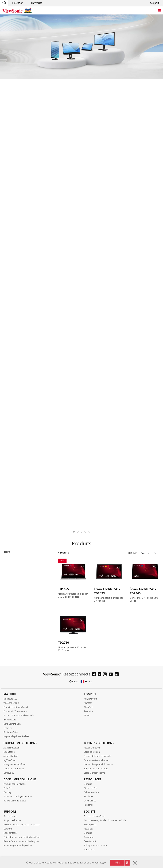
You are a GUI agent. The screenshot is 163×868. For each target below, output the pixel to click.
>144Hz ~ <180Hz (18, 708)
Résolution (12, 638)
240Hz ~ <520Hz (17, 718)
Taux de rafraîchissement (22, 680)
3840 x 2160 (15, 666)
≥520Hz (12, 723)
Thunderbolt (15, 807)
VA (10, 577)
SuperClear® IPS (17, 825)
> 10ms (12, 755)
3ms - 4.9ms (15, 746)
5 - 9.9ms (13, 750)
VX (9, 591)
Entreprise (37, 3)
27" (10, 624)
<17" (11, 610)
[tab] (74, 532)
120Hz (12, 699)
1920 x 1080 (15, 648)
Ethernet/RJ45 (16, 811)
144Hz (12, 704)
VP (10, 587)
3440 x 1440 (15, 657)
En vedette (147, 553)
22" (10, 615)
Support (155, 3)
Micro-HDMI (15, 793)
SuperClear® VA (17, 830)
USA (117, 863)
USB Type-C (15, 802)
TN (10, 835)
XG (10, 596)
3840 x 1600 (15, 662)
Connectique (14, 765)
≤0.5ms (12, 736)
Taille (9, 606)
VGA (10, 769)
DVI (10, 774)
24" (10, 619)
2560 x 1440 (15, 652)
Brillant (12, 853)
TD (10, 573)
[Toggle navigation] (159, 10)
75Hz (11, 690)
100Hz (12, 694)
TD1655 (63, 589)
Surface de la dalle (17, 849)
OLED (11, 840)
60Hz (11, 685)
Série (9, 568)
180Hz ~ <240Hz (17, 713)
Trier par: (132, 553)
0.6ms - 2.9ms (16, 741)
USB (11, 797)
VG (10, 582)
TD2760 (63, 642)
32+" (11, 629)
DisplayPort (15, 779)
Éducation (18, 3)
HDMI (11, 788)
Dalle (9, 821)
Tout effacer (44, 559)
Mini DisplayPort (17, 783)
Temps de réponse (18, 732)
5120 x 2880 (15, 671)
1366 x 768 (14, 643)
